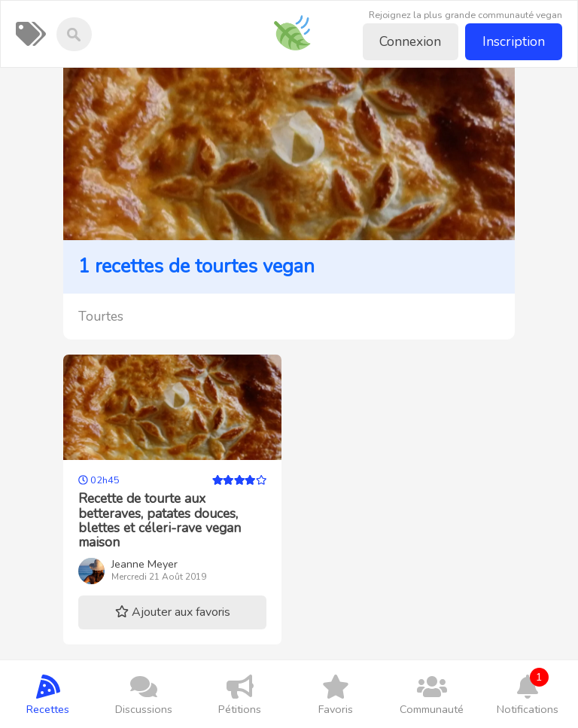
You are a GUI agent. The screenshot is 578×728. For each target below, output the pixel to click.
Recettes (48, 694)
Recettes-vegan (298, 23)
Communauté (432, 694)
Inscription (514, 41)
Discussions (143, 694)
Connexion (410, 41)
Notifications (527, 692)
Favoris (335, 694)
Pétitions (240, 694)
